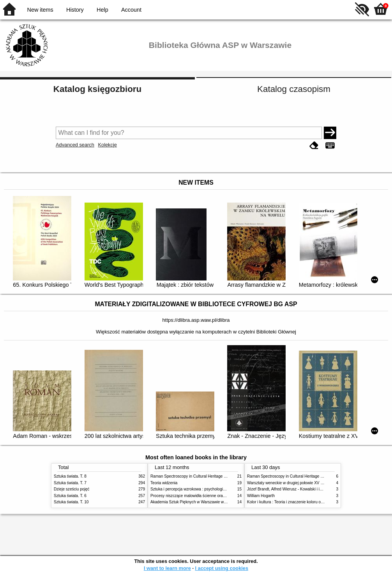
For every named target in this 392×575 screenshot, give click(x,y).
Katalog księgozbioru (97, 89)
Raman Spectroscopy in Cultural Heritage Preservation (198, 476)
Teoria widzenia (164, 483)
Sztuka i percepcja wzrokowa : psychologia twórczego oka (201, 489)
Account (131, 10)
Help (102, 10)
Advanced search (75, 145)
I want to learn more (167, 568)
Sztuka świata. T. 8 (70, 476)
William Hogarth (261, 496)
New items (40, 10)
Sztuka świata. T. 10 (71, 502)
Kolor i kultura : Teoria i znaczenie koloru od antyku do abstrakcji (303, 502)
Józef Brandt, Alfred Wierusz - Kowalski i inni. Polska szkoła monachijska (310, 489)
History (75, 10)
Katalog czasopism (294, 89)
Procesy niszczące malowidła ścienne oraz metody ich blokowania (208, 496)
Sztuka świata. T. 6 (70, 496)
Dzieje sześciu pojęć (72, 489)
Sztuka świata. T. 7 (70, 483)
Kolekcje (107, 145)
